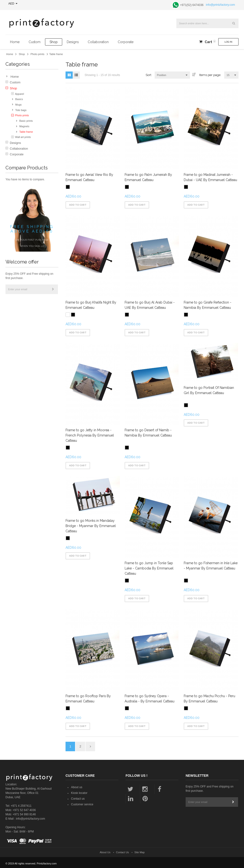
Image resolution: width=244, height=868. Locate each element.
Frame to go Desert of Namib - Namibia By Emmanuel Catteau (148, 432)
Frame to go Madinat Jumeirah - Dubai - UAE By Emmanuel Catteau (211, 177)
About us (77, 787)
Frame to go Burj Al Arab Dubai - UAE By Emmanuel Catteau (150, 305)
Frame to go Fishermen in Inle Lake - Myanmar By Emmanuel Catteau (211, 565)
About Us (105, 852)
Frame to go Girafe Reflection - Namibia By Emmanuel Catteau (208, 305)
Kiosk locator (79, 792)
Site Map (140, 852)
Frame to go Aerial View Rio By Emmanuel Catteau (89, 177)
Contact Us (122, 852)
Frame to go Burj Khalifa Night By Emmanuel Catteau (91, 305)
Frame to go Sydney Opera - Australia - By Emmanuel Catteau (150, 698)
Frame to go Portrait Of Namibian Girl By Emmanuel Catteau (209, 390)
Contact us (78, 798)
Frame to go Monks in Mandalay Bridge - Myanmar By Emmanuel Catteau (91, 525)
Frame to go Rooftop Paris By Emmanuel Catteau (88, 698)
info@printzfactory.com (220, 5)
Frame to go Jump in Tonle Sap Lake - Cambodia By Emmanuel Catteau (149, 568)
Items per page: (210, 75)
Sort (148, 75)
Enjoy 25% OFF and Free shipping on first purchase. (29, 276)
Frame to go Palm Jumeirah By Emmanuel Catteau (148, 177)
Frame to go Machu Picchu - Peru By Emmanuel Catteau (210, 698)
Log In (228, 42)
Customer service (82, 804)
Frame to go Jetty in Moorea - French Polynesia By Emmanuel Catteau (90, 435)
